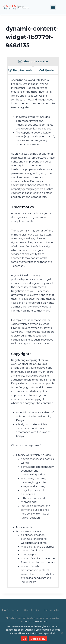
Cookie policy (38, 639)
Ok (24, 639)
